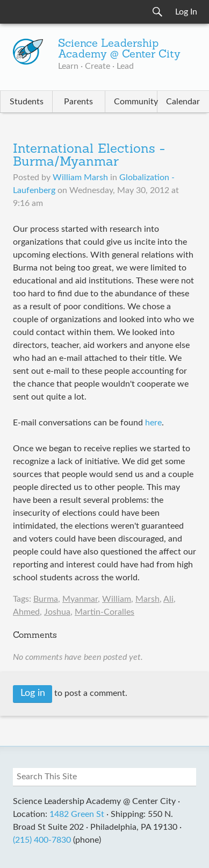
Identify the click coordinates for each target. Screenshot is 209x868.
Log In (186, 12)
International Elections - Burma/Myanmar (89, 156)
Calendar (183, 102)
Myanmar (80, 599)
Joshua (57, 612)
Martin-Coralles (104, 612)
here (153, 423)
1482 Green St (77, 814)
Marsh (147, 599)
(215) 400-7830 (42, 840)
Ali (168, 599)
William (117, 599)
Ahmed (26, 612)
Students (27, 102)
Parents (78, 102)
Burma (46, 599)
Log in (33, 693)
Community (135, 102)
